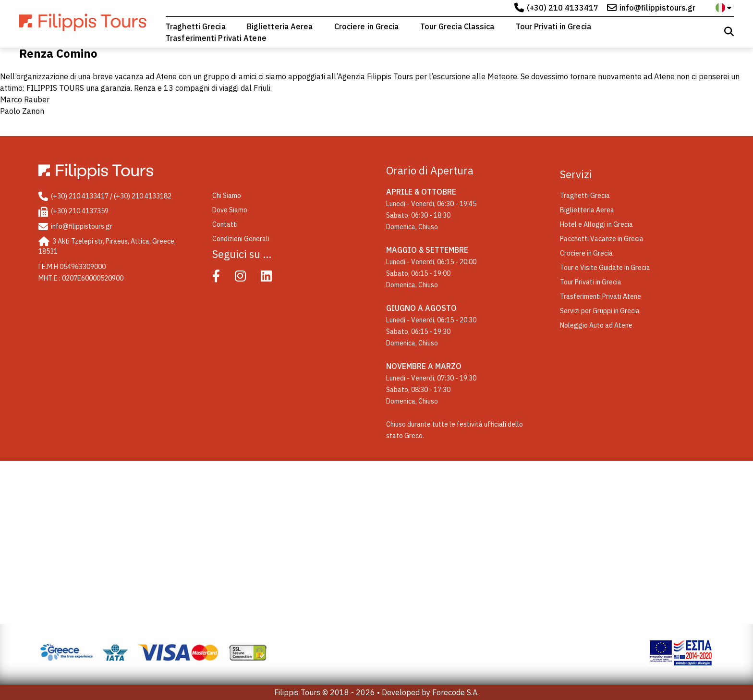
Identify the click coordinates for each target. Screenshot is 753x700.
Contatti (225, 224)
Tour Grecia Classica (457, 26)
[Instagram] (247, 278)
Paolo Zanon (22, 111)
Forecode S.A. (455, 692)
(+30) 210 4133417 (563, 8)
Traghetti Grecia (196, 26)
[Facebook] (223, 278)
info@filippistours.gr (657, 8)
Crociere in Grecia (367, 26)
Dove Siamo (230, 210)
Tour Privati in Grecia (553, 26)
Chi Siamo (227, 196)
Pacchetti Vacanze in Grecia (602, 239)
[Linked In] (273, 278)
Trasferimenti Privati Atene (216, 38)
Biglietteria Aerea (280, 26)
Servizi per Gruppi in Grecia (600, 311)
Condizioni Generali (241, 239)
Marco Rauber (25, 99)
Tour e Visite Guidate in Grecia (605, 268)
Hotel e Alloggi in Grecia (596, 224)
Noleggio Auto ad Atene (596, 325)
